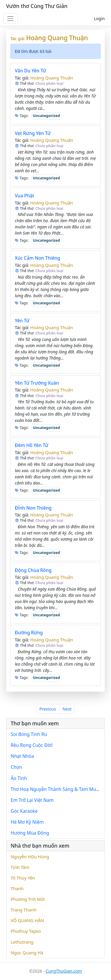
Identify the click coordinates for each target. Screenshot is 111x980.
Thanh (17, 888)
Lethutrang (22, 942)
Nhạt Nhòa (22, 756)
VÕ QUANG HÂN (27, 920)
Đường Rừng (29, 633)
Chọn (16, 767)
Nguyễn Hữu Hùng (30, 857)
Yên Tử (22, 321)
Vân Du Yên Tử (30, 71)
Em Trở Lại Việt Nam (32, 800)
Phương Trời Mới (28, 899)
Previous (48, 709)
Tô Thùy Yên (23, 878)
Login (99, 18)
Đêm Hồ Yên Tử (32, 445)
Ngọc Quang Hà (27, 953)
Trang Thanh (24, 910)
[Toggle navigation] (11, 18)
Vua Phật (25, 196)
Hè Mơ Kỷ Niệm (27, 822)
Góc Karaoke (24, 811)
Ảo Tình (19, 778)
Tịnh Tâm (20, 867)
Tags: (22, 116)
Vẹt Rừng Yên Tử (33, 133)
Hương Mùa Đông (30, 833)
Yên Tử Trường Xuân (37, 383)
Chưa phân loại (49, 83)
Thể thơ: (25, 83)
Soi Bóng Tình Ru (29, 734)
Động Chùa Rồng (33, 570)
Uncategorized (46, 116)
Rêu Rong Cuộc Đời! (32, 745)
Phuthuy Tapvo (26, 931)
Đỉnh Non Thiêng (33, 508)
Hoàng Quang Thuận (57, 38)
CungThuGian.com (64, 971)
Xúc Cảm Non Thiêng (37, 258)
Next (67, 709)
